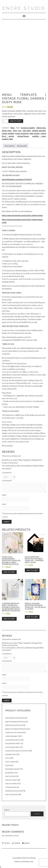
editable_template (39, 131)
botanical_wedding (28, 128)
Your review (7, 481)
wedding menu (39, 136)
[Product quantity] (5, 121)
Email (4, 504)
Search (7, 810)
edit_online (27, 131)
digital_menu (41, 128)
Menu (13, 128)
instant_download (22, 133)
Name (4, 495)
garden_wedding (8, 133)
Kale (16, 861)
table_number (34, 133)
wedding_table (7, 139)
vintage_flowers (23, 136)
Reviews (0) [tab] (22, 146)
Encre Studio (24, 8)
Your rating (7, 473)
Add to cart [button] (9, 572)
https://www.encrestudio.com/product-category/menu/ (22, 215)
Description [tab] (10, 146)
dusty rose (17, 131)
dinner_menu (7, 131)
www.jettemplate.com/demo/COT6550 (17, 179)
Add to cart (16, 121)
